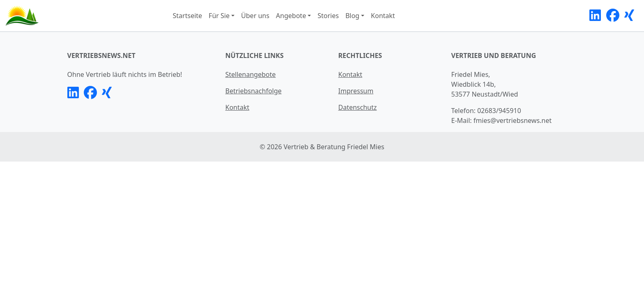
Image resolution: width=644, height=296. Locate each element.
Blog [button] (352, 16)
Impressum (356, 91)
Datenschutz (358, 107)
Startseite (188, 16)
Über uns (255, 16)
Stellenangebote (251, 74)
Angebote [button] (291, 16)
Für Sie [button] (219, 16)
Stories (328, 16)
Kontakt (383, 16)
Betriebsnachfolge (254, 91)
